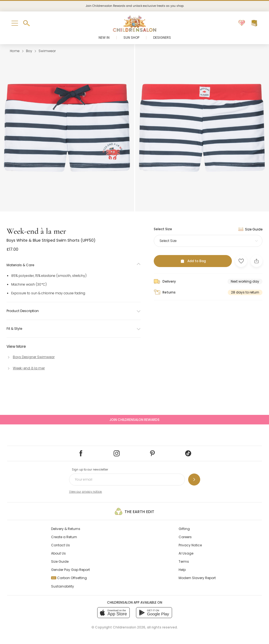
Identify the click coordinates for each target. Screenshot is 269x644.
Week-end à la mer (36, 231)
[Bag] (254, 23)
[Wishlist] (242, 23)
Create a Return (64, 537)
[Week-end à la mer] (26, 368)
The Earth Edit (134, 511)
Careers (185, 537)
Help (182, 570)
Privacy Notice (190, 545)
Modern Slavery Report (197, 578)
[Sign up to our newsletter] (194, 480)
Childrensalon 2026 (129, 627)
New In (104, 38)
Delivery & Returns (66, 529)
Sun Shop (131, 38)
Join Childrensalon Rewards (134, 420)
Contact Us (60, 545)
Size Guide (60, 561)
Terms (184, 561)
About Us (58, 553)
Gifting (184, 529)
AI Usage (186, 553)
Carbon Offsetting (69, 578)
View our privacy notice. (86, 492)
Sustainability (63, 586)
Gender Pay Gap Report (70, 570)
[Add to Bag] (193, 261)
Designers (162, 38)
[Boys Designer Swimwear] (31, 357)
